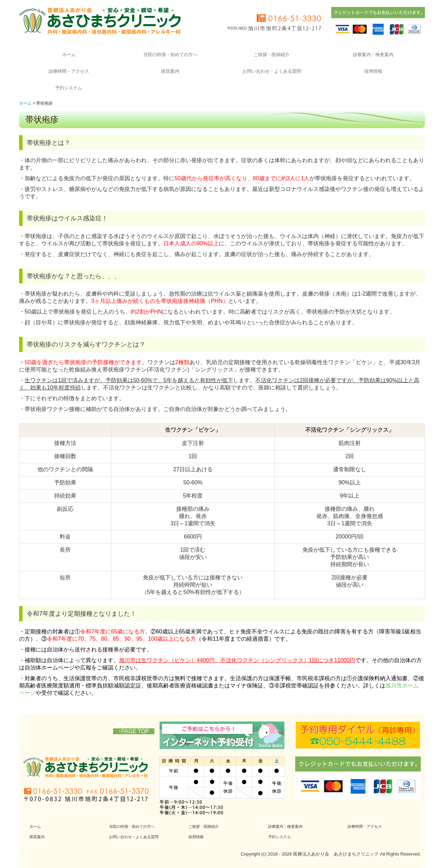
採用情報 (373, 71)
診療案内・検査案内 (373, 55)
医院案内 (170, 71)
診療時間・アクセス (69, 71)
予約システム (69, 88)
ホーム (69, 55)
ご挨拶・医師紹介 (272, 55)
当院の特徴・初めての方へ (170, 55)
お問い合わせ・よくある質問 (272, 71)
